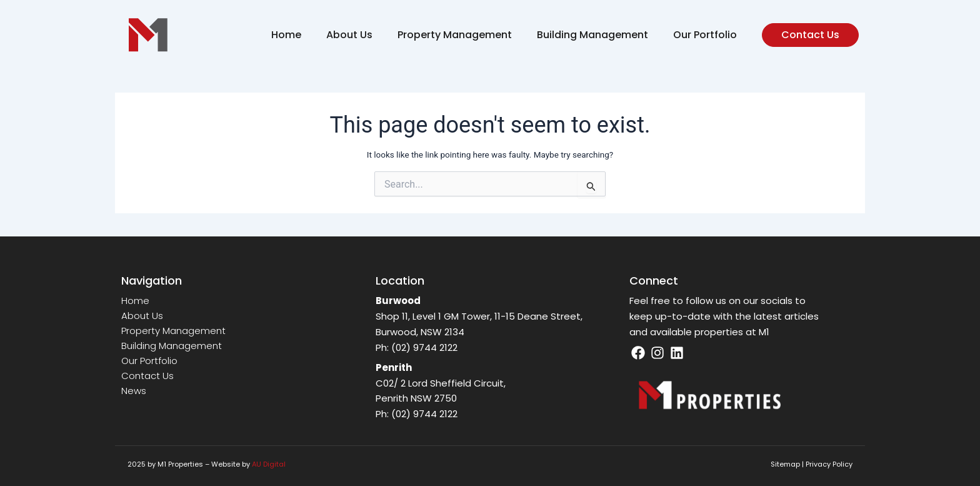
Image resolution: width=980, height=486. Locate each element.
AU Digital (269, 464)
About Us (349, 35)
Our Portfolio (705, 35)
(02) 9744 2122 (424, 347)
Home (286, 35)
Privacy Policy (829, 464)
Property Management (455, 35)
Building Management (592, 35)
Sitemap (785, 464)
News (134, 391)
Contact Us (147, 376)
